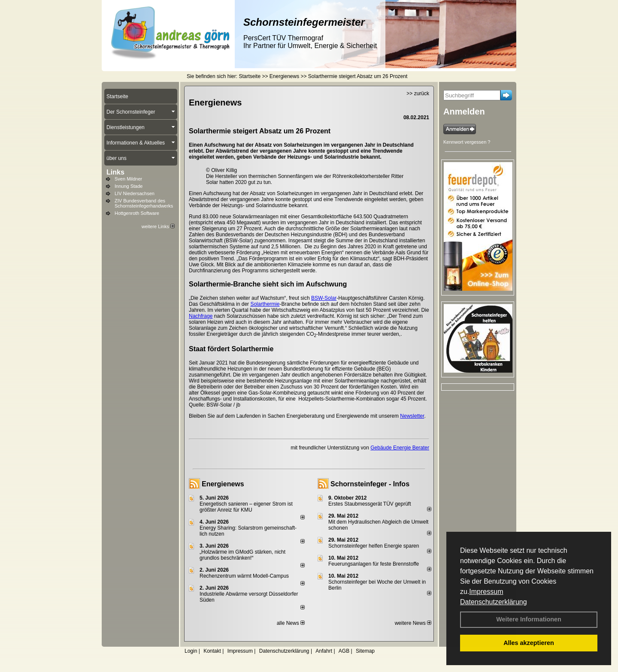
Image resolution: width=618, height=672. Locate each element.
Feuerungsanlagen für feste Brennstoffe (374, 564)
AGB (344, 651)
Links (115, 172)
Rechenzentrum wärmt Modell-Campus (244, 576)
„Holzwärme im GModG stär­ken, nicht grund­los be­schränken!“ (242, 555)
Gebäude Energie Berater (400, 448)
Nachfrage (201, 316)
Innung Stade (129, 186)
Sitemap (365, 651)
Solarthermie (265, 304)
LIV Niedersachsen (135, 193)
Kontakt (212, 651)
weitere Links (158, 226)
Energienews (223, 484)
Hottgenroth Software (137, 213)
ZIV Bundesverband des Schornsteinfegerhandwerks (144, 203)
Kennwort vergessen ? (467, 142)
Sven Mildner (128, 179)
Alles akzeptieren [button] (529, 643)
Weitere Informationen (529, 619)
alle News (291, 623)
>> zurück (418, 93)
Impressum (486, 592)
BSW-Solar (324, 298)
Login (191, 651)
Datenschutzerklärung (494, 602)
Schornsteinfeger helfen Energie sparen (374, 546)
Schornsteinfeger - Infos (370, 484)
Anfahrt (324, 651)
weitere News (413, 623)
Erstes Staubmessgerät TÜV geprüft (370, 504)
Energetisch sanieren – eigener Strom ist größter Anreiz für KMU (246, 507)
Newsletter (412, 416)
